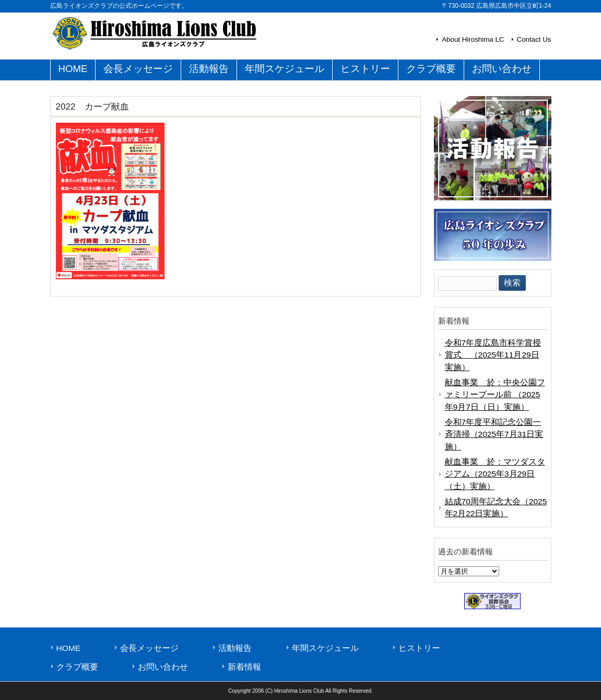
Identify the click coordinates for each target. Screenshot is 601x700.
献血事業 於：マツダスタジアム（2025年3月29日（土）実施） (495, 474)
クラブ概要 (77, 667)
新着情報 (244, 667)
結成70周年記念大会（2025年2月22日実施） (496, 507)
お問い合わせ (163, 667)
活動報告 (235, 648)
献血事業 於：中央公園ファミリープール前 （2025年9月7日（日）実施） (495, 395)
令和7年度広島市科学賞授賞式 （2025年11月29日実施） (493, 355)
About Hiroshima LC (473, 39)
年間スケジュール (325, 648)
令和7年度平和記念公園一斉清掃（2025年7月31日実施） (494, 434)
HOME (69, 648)
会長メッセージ (149, 648)
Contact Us (534, 39)
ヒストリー (419, 648)
